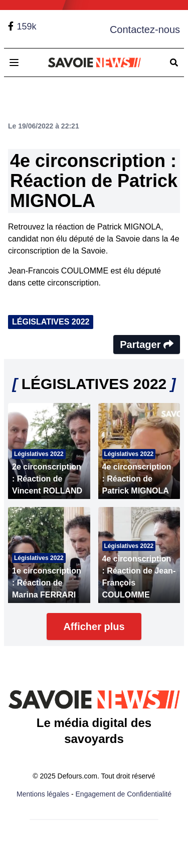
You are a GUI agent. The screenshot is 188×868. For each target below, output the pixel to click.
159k (26, 26)
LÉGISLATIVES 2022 (51, 322)
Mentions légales (43, 794)
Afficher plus (94, 626)
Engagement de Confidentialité (124, 794)
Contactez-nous (145, 29)
